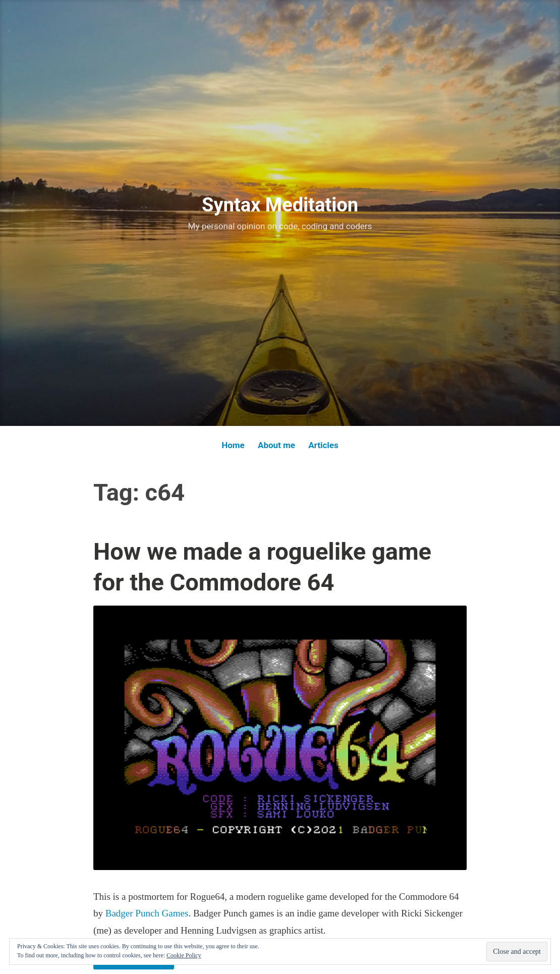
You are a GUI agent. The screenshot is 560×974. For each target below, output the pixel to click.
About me (276, 445)
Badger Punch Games (147, 913)
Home (233, 445)
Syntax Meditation (280, 205)
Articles (323, 445)
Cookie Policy (184, 955)
